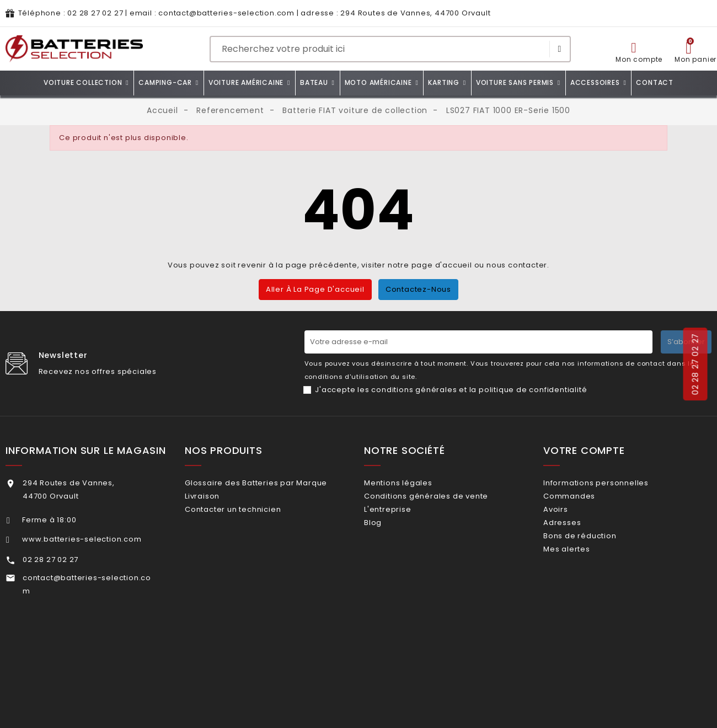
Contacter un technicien (247, 519)
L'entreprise (402, 519)
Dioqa (435, 710)
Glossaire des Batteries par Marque (270, 483)
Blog (387, 536)
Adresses (576, 536)
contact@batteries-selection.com (226, 13)
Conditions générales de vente (440, 501)
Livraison (216, 501)
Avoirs (570, 519)
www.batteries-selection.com (82, 539)
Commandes (584, 501)
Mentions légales (413, 483)
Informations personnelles (610, 483)
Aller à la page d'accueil (315, 289)
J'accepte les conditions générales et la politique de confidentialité (451, 390)
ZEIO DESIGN (346, 710)
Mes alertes (581, 572)
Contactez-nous (418, 289)
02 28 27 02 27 (95, 13)
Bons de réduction (594, 555)
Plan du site (479, 710)
